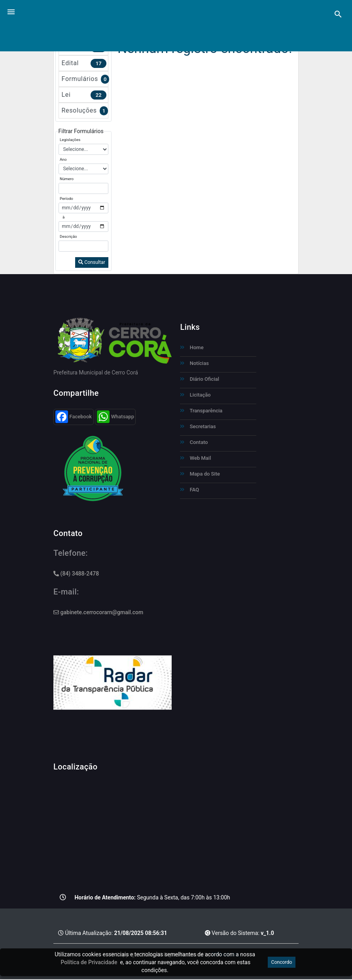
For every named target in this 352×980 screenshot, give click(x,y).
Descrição (68, 236)
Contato (194, 442)
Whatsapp (115, 417)
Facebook (74, 417)
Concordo (281, 962)
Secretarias (198, 426)
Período (66, 198)
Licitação (195, 395)
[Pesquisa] (338, 14)
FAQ (189, 490)
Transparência (201, 411)
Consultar (92, 262)
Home (192, 347)
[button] (11, 11)
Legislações (70, 140)
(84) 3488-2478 (76, 574)
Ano (63, 159)
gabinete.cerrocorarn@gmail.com (98, 612)
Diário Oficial (200, 379)
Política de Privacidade (89, 962)
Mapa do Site (200, 474)
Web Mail (195, 458)
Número (67, 179)
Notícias (194, 363)
